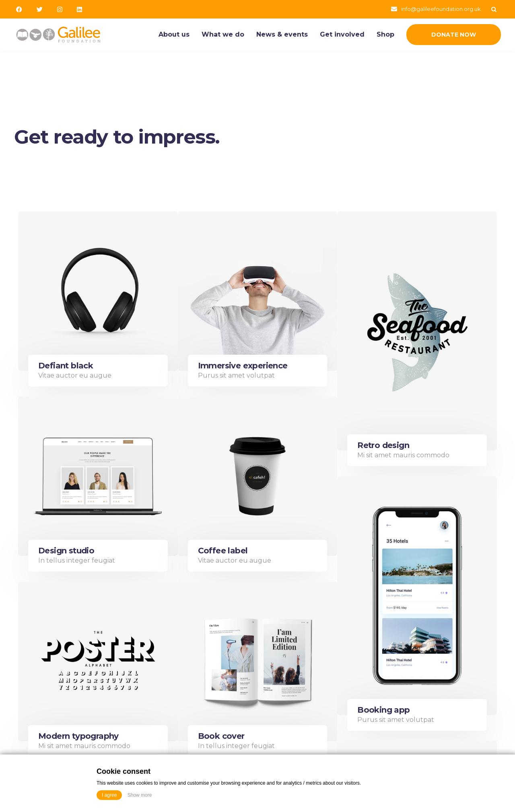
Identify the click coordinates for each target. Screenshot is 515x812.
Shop (385, 34)
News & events (282, 34)
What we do (223, 34)
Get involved (342, 34)
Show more (140, 795)
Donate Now (454, 35)
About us (174, 34)
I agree (109, 795)
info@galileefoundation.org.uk (441, 9)
